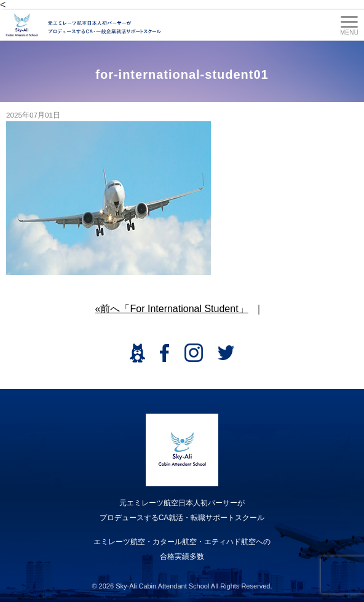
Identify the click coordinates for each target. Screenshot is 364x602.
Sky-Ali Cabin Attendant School (162, 586)
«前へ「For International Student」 (172, 309)
